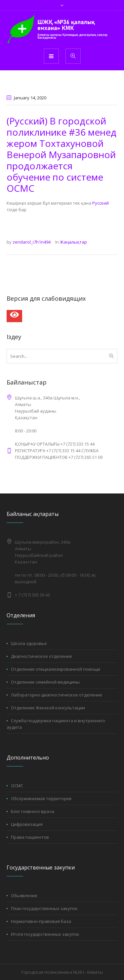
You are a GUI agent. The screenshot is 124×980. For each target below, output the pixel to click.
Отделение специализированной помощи (56, 669)
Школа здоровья (29, 643)
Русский (101, 203)
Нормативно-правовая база (41, 921)
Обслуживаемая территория (41, 798)
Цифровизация (27, 824)
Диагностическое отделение (41, 656)
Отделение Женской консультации (48, 708)
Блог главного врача (33, 811)
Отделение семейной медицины (45, 682)
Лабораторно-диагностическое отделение (57, 695)
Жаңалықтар (73, 242)
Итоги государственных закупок (45, 934)
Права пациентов (30, 837)
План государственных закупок (44, 908)
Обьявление (24, 896)
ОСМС (17, 786)
